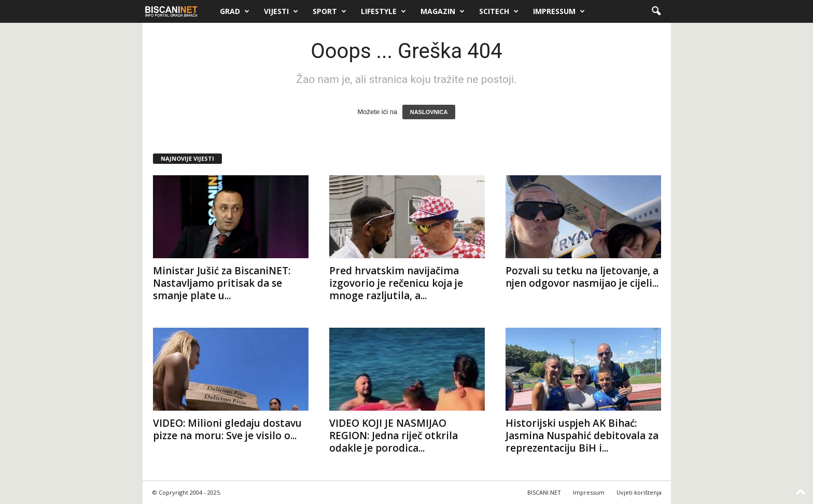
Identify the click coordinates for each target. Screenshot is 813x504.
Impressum (559, 11)
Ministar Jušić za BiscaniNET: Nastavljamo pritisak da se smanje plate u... (222, 283)
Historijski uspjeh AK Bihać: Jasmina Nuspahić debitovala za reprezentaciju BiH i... (582, 436)
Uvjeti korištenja (639, 492)
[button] (656, 11)
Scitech (499, 11)
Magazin (443, 11)
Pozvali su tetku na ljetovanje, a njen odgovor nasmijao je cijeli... (582, 277)
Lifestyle (383, 11)
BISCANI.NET (544, 492)
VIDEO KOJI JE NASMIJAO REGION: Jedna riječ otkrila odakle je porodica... (394, 436)
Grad (235, 11)
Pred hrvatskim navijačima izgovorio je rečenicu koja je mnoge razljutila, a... (396, 283)
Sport (330, 11)
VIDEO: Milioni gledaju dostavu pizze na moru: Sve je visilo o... (227, 429)
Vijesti (281, 11)
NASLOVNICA (429, 112)
